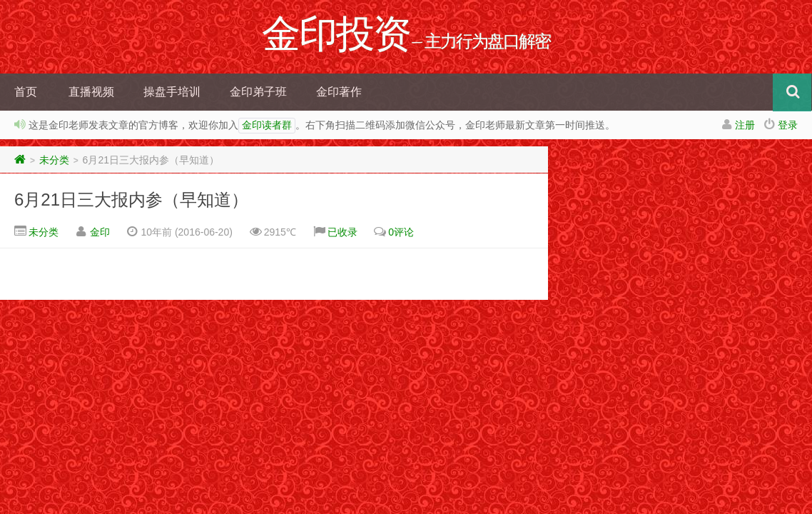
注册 (745, 125)
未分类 (54, 160)
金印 (100, 232)
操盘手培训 (172, 92)
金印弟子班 (258, 92)
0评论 (401, 232)
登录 (788, 125)
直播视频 (91, 92)
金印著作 (339, 92)
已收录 (342, 232)
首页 (26, 92)
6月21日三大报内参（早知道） (131, 200)
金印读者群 (267, 126)
